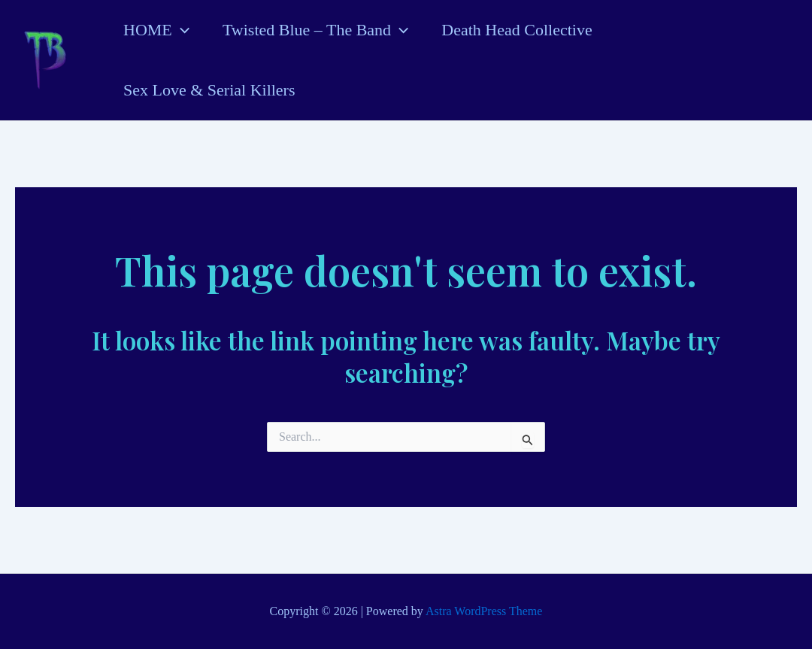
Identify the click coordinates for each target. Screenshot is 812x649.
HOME (156, 30)
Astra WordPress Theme (484, 611)
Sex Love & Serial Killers (209, 90)
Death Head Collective (517, 30)
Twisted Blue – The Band (315, 30)
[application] (181, 30)
